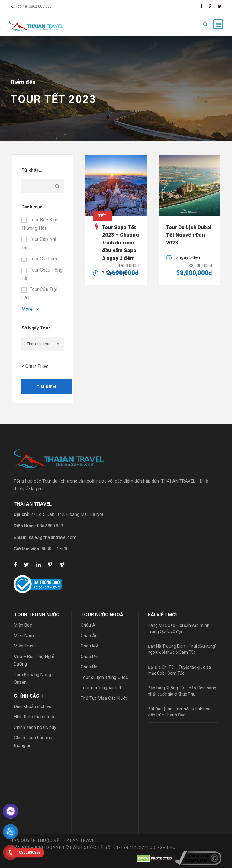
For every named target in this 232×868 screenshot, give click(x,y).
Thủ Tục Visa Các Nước (104, 698)
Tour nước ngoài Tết (101, 688)
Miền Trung (25, 646)
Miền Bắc (23, 625)
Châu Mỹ (89, 646)
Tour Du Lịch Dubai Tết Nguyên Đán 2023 (189, 235)
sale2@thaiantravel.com (53, 537)
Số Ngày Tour (36, 328)
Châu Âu (89, 636)
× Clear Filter (35, 366)
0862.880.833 (50, 526)
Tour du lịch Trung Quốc (104, 677)
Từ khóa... (32, 170)
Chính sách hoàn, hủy (35, 727)
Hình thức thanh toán (35, 717)
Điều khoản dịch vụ (33, 706)
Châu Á (88, 625)
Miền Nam (24, 636)
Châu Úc (89, 667)
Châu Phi (89, 657)
